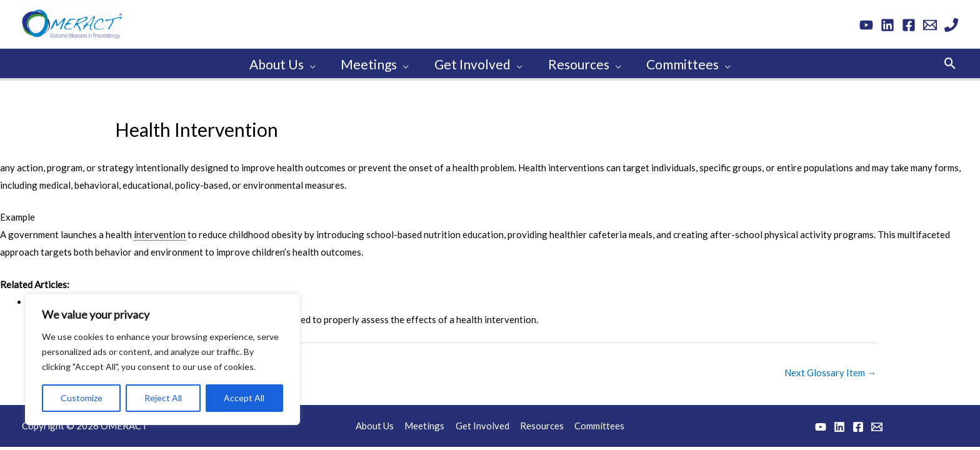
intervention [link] (160, 232)
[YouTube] (866, 25)
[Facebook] (909, 25)
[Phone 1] (951, 25)
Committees (597, 424)
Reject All (163, 398)
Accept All (244, 398)
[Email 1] (930, 25)
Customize (82, 398)
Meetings (426, 424)
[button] (950, 62)
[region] (162, 359)
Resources (541, 424)
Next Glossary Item (830, 371)
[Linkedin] (887, 25)
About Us (378, 424)
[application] (308, 62)
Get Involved (482, 424)
